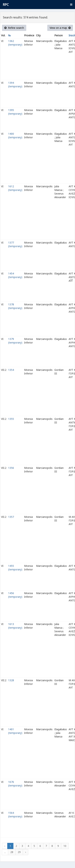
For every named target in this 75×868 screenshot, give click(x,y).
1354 (11, 370)
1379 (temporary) (15, 341)
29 (19, 852)
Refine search (14, 28)
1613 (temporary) (15, 626)
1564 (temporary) (15, 815)
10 (65, 846)
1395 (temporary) (15, 112)
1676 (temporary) (15, 784)
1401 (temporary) (15, 731)
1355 (11, 419)
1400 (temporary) (15, 136)
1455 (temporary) (15, 568)
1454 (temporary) (15, 275)
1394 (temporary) (15, 85)
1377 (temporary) (15, 244)
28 (12, 852)
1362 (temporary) (15, 43)
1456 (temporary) (15, 595)
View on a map (60, 28)
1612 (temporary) (15, 188)
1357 (11, 517)
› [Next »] (26, 852)
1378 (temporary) (15, 306)
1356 (11, 468)
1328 (11, 680)
